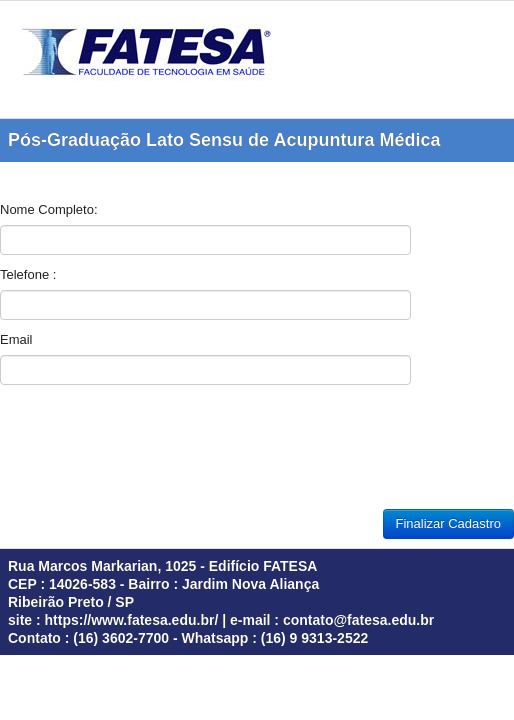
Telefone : (28, 274)
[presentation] (152, 452)
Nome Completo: (49, 209)
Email (16, 339)
